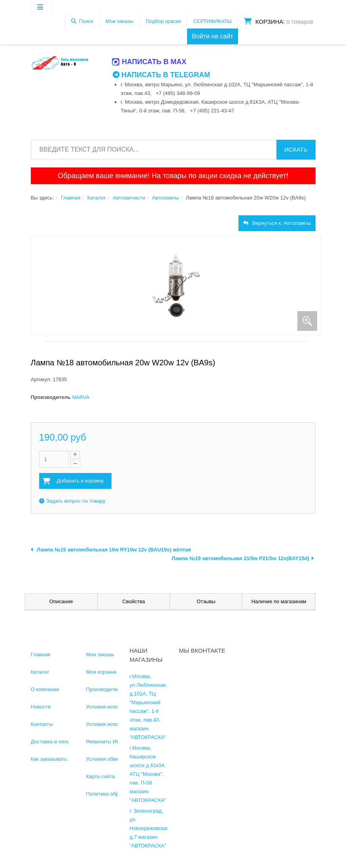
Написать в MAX (149, 62)
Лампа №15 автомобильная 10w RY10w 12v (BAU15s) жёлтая (111, 550)
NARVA (81, 397)
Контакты (42, 724)
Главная (71, 198)
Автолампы (165, 198)
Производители (105, 689)
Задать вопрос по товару (72, 501)
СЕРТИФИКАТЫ (212, 21)
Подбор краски (163, 21)
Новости (41, 707)
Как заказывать (49, 759)
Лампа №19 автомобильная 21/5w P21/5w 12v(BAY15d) (243, 558)
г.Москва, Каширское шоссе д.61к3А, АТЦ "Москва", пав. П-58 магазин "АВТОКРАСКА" (148, 774)
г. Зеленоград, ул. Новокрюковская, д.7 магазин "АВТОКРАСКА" (150, 828)
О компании (45, 689)
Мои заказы (120, 21)
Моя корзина (101, 672)
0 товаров (300, 22)
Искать (296, 149)
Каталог (96, 198)
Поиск (86, 21)
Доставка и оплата (53, 742)
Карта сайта (100, 776)
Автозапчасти (129, 198)
